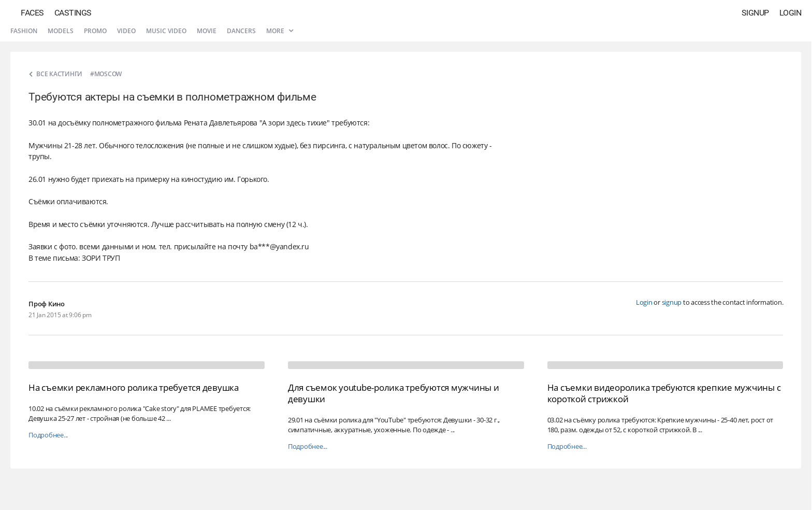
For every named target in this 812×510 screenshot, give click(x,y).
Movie (207, 31)
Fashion (24, 31)
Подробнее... (48, 435)
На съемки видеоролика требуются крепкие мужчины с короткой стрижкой (664, 393)
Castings (73, 13)
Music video (166, 31)
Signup (755, 13)
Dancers (241, 31)
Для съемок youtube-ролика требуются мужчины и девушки (394, 393)
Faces (32, 13)
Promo (95, 31)
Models (61, 31)
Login (791, 13)
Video (126, 31)
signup (672, 302)
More (280, 31)
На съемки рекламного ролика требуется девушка (134, 387)
